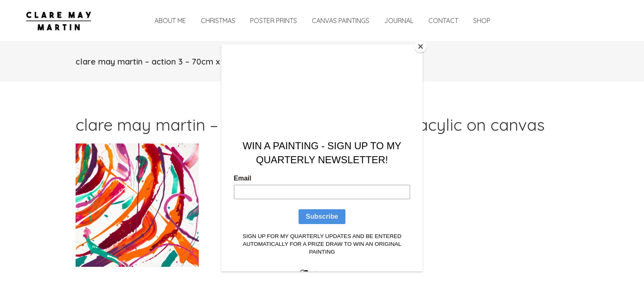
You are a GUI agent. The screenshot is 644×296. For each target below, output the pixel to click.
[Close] (421, 46)
